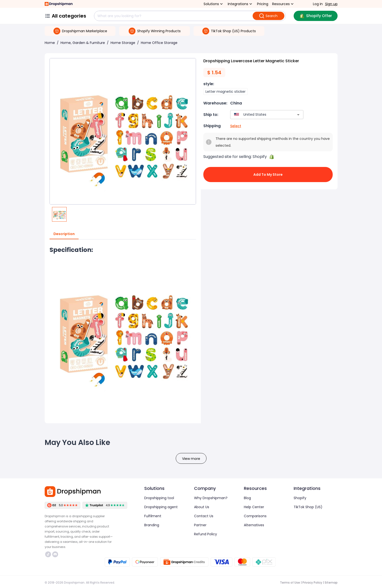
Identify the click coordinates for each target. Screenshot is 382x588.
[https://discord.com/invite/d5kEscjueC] (55, 554)
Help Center (254, 507)
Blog (247, 498)
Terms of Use (290, 583)
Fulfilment (153, 516)
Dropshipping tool (159, 498)
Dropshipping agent (161, 507)
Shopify (300, 498)
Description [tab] (64, 234)
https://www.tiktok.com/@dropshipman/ (48, 554)
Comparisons (255, 516)
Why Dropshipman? (211, 498)
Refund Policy (206, 534)
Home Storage (123, 43)
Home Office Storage (159, 43)
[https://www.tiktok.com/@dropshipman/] (48, 554)
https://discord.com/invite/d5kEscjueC (55, 554)
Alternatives (254, 525)
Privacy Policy (312, 583)
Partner (200, 525)
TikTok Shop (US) (308, 507)
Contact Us (204, 516)
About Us (202, 507)
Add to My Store (268, 175)
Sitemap (331, 583)
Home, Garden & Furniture (83, 43)
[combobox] (260, 115)
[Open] (298, 115)
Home (50, 43)
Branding (152, 525)
